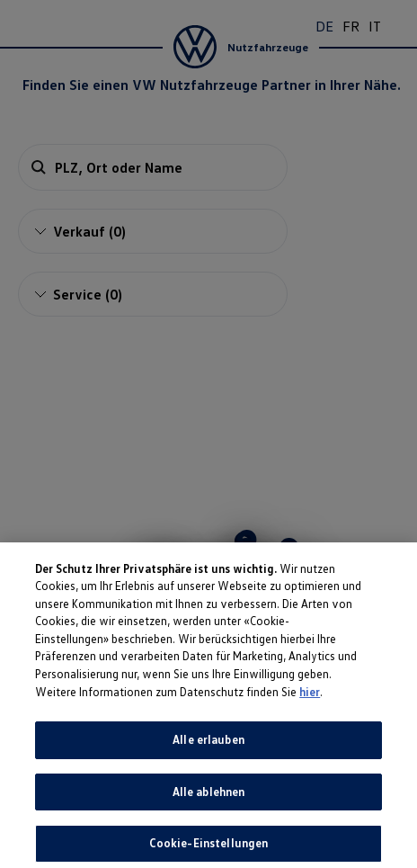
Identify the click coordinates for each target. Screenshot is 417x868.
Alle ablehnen (209, 822)
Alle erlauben (208, 771)
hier (310, 722)
